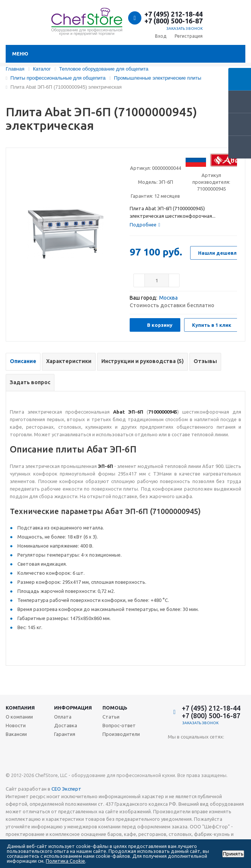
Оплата (63, 717)
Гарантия (65, 734)
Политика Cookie (65, 861)
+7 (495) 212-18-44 (174, 14)
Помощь (115, 708)
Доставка (66, 725)
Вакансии (16, 734)
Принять (233, 854)
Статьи (111, 717)
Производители (121, 734)
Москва (168, 298)
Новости (16, 725)
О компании (19, 717)
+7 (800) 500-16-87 (174, 21)
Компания (20, 708)
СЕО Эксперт (66, 789)
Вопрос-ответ (119, 725)
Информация (73, 708)
